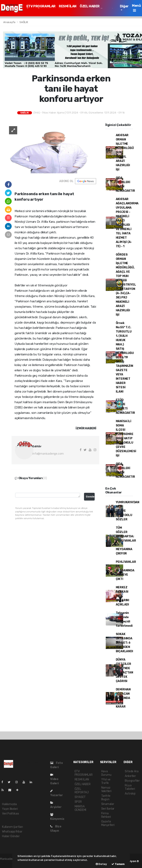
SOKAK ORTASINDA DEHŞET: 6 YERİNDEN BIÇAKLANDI (124, 643)
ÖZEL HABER (90, 6)
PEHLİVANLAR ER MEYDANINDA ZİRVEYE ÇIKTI (126, 570)
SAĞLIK (24, 22)
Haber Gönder (11, 836)
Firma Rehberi (106, 815)
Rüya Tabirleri (130, 787)
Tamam (118, 864)
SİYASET (80, 797)
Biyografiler (132, 781)
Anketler (130, 776)
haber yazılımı (9, 863)
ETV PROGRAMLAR (41, 6)
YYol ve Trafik (106, 781)
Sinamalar (108, 804)
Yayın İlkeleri (10, 809)
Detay (101, 864)
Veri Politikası (10, 814)
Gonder (90, 497)
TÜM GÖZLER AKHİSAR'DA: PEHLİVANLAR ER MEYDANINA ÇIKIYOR (126, 541)
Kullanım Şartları (12, 827)
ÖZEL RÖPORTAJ (82, 791)
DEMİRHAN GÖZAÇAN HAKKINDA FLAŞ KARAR (123, 698)
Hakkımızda (9, 804)
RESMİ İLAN (68, 6)
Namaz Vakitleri (106, 789)
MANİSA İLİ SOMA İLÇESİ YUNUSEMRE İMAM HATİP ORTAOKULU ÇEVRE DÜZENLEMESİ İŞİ (126, 438)
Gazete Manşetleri (108, 823)
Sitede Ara (132, 771)
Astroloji (130, 794)
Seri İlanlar (108, 809)
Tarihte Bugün (106, 798)
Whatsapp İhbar (12, 832)
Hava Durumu (106, 773)
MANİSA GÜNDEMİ (81, 808)
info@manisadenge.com (48, 454)
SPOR (78, 802)
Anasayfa (10, 22)
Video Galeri (55, 779)
